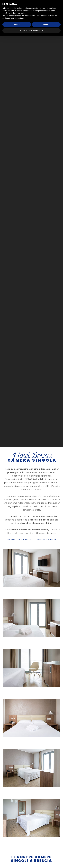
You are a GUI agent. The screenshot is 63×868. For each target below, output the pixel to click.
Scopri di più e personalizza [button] (31, 30)
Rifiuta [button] (17, 24)
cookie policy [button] (20, 13)
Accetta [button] (46, 24)
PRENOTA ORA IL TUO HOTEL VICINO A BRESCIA (32, 540)
